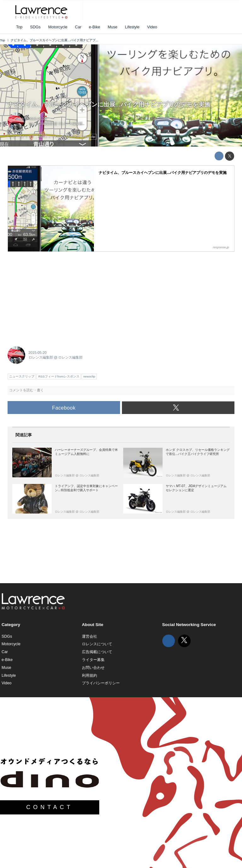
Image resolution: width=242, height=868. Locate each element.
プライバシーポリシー (101, 683)
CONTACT (50, 807)
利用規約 (89, 675)
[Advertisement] (55, 295)
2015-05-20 (38, 119)
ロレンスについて (97, 644)
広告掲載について (97, 652)
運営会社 (89, 636)
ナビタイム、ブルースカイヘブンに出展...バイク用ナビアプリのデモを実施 (109, 104)
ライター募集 (93, 660)
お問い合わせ (93, 668)
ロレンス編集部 (41, 124)
